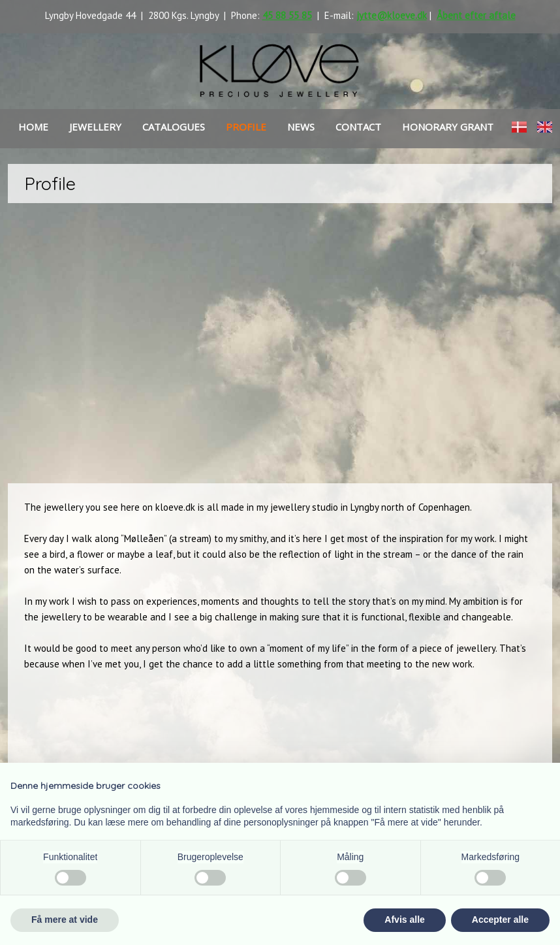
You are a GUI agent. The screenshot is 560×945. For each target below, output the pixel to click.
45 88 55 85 (287, 15)
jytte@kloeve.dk (392, 15)
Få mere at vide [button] (65, 920)
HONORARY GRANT (448, 127)
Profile (246, 127)
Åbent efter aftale (476, 15)
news (301, 127)
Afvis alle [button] (404, 920)
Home (33, 127)
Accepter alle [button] (500, 920)
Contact (358, 127)
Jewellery (95, 127)
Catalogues (174, 127)
